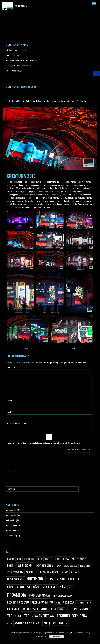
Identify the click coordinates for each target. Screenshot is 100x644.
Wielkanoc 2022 (13, 55)
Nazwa (10, 401)
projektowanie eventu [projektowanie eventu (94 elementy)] (35, 609)
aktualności (11, 510)
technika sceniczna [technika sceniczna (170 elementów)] (72, 616)
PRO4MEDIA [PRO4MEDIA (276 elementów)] (17, 595)
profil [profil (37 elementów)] (58, 603)
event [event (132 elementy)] (11, 565)
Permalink (83, 101)
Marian (28, 101)
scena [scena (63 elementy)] (53, 609)
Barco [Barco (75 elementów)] (10, 559)
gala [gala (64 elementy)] (59, 566)
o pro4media (11, 525)
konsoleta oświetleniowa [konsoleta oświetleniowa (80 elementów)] (54, 572)
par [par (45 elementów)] (70, 587)
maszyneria (54, 101)
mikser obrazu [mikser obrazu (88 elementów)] (15, 579)
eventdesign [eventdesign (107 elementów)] (25, 565)
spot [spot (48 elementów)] (69, 609)
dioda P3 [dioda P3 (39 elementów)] (48, 559)
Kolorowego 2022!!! (15, 71)
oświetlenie (71, 101)
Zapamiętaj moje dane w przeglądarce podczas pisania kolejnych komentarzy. (43, 443)
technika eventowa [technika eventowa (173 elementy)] (39, 616)
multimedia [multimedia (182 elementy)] (35, 579)
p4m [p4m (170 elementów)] (63, 586)
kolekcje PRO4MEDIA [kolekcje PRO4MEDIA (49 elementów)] (15, 572)
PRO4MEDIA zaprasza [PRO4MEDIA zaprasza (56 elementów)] (62, 596)
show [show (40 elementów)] (61, 609)
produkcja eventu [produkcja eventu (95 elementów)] (42, 602)
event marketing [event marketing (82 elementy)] (45, 565)
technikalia (11, 536)
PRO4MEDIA (21, 6)
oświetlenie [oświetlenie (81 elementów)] (74, 579)
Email (10, 412)
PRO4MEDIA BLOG (8, 31)
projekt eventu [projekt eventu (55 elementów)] (84, 603)
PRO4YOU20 (5, 25)
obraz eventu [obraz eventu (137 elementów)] (56, 579)
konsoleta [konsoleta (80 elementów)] (31, 572)
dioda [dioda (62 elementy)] (40, 559)
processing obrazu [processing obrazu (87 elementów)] (18, 602)
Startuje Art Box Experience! (19, 66)
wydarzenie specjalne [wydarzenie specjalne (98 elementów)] (28, 623)
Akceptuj (57, 636)
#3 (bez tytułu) (7, 18)
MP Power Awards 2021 (16, 50)
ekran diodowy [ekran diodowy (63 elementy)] (62, 559)
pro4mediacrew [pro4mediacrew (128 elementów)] (40, 595)
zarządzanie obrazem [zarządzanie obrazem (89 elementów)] (56, 623)
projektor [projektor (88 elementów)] (13, 609)
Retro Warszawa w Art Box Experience (23, 60)
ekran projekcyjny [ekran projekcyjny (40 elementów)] (79, 559)
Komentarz (12, 367)
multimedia (63, 101)
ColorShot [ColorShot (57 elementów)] (29, 559)
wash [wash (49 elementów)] (9, 623)
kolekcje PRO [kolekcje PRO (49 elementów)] (85, 566)
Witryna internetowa (16, 424)
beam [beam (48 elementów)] (19, 559)
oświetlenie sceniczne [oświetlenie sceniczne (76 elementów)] (45, 587)
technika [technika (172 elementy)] (14, 616)
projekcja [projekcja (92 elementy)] (69, 602)
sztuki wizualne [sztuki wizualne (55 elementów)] (81, 609)
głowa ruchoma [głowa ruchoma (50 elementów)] (71, 566)
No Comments (40, 101)
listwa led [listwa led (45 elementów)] (75, 572)
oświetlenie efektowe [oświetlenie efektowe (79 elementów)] (19, 587)
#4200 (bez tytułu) (9, 22)
